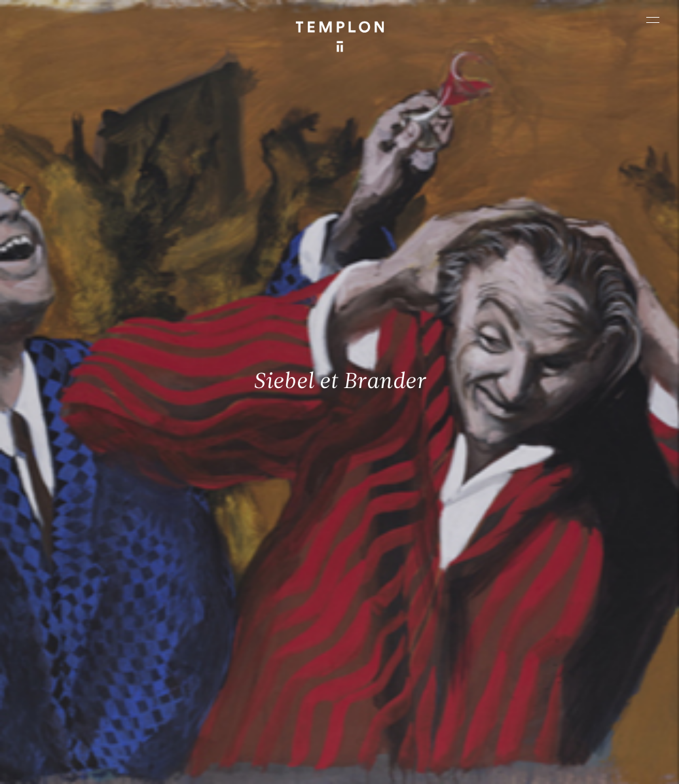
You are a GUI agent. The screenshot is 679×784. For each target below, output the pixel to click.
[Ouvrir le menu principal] (653, 20)
